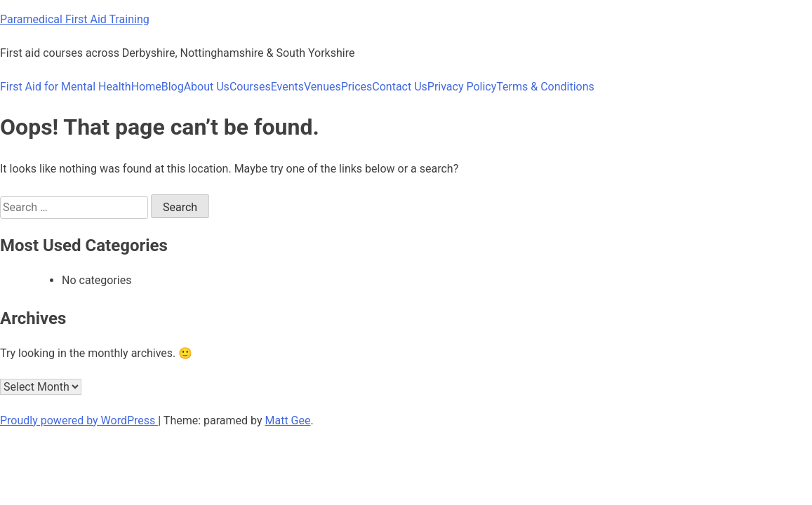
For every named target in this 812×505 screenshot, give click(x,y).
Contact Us (400, 87)
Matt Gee (288, 420)
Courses (250, 87)
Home (146, 87)
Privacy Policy (462, 87)
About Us (207, 87)
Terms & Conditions (545, 87)
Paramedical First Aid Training (75, 19)
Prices (357, 87)
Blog (173, 87)
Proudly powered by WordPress (79, 420)
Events (287, 87)
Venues (322, 87)
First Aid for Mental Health (66, 87)
